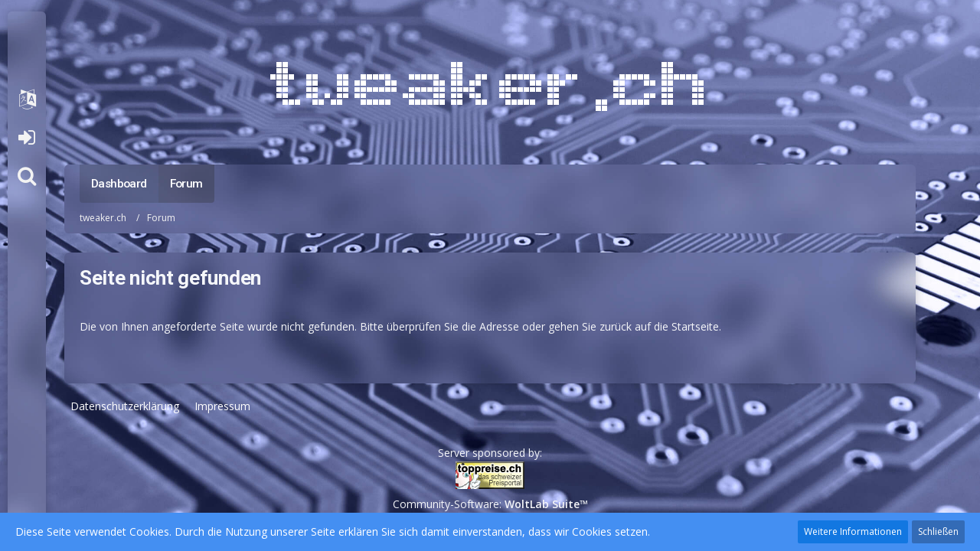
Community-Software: (490, 504)
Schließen (938, 531)
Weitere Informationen (853, 531)
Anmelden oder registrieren (26, 138)
